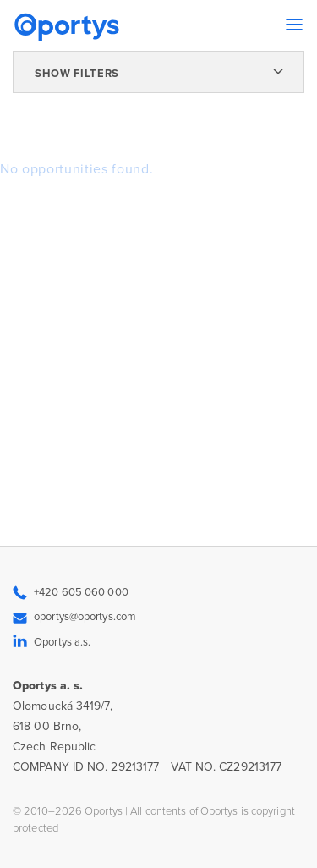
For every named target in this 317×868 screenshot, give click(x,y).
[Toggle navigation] (294, 25)
